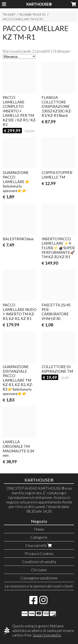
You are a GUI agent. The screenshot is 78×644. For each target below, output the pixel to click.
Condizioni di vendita (39, 562)
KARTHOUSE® (39, 4)
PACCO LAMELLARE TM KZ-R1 (23, 19)
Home (39, 529)
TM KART (9, 14)
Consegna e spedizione (39, 578)
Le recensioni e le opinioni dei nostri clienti (39, 586)
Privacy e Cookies (39, 553)
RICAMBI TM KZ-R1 (32, 14)
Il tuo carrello (39, 545)
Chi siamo (39, 570)
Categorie (39, 537)
